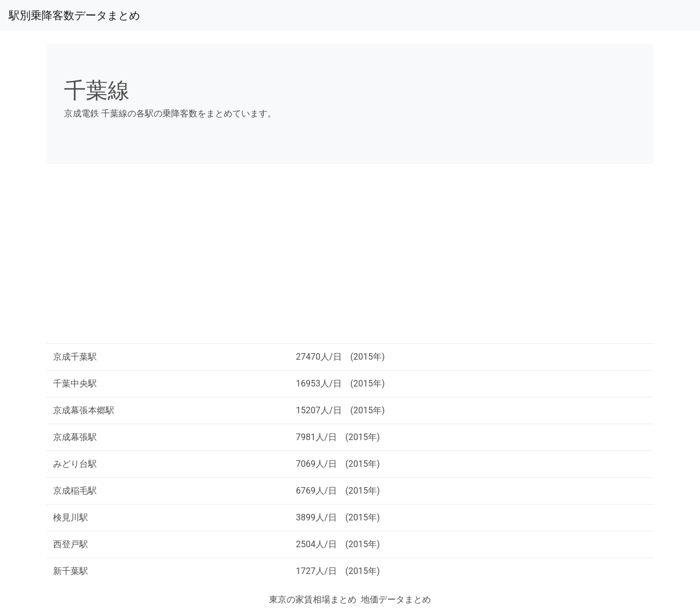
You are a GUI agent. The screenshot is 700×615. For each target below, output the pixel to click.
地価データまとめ (396, 599)
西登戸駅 (71, 544)
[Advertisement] (350, 258)
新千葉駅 (71, 571)
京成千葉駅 (75, 357)
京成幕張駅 (75, 437)
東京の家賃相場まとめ (313, 599)
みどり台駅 (75, 464)
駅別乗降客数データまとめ (74, 15)
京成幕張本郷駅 (84, 410)
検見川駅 (71, 517)
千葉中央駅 (75, 383)
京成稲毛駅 (75, 491)
